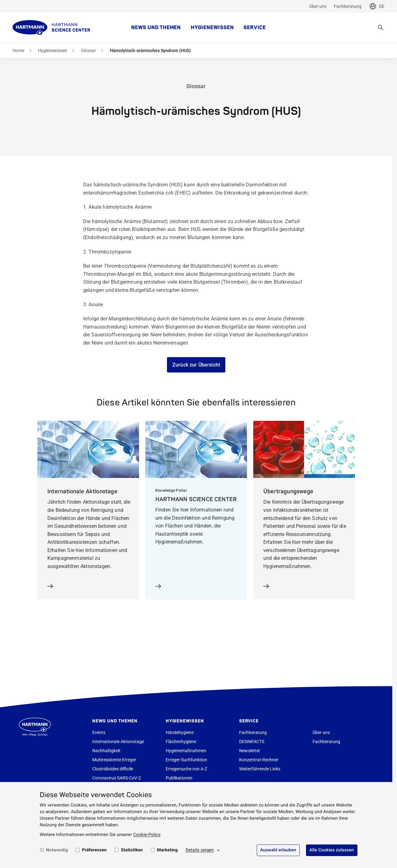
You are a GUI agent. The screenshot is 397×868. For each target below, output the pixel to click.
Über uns (318, 6)
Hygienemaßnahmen (186, 751)
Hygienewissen (212, 28)
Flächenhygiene (181, 742)
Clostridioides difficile (113, 769)
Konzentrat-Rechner (259, 760)
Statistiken (132, 850)
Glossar (89, 51)
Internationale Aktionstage (118, 742)
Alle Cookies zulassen (332, 850)
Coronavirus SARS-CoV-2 (117, 778)
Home (18, 51)
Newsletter (250, 751)
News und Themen (156, 28)
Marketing (167, 850)
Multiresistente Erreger (114, 760)
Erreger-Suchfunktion (186, 760)
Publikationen (179, 778)
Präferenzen (94, 850)
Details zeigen (200, 850)
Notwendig (57, 850)
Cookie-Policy (147, 835)
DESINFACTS (252, 742)
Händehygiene (180, 732)
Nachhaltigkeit (106, 751)
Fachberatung (348, 6)
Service (255, 28)
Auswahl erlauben (278, 850)
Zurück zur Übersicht (196, 365)
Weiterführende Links (260, 769)
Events (99, 732)
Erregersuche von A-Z (186, 769)
